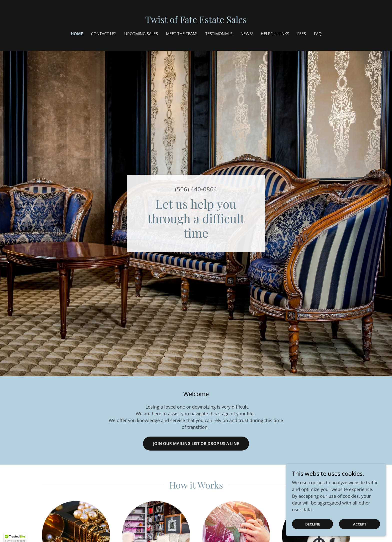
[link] (196, 21)
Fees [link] (302, 34)
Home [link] (77, 34)
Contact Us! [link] (104, 34)
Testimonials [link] (219, 34)
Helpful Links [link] (275, 34)
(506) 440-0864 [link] (196, 189)
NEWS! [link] (247, 34)
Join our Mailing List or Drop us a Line (196, 444)
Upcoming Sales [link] (141, 34)
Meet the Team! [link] (182, 34)
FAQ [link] (318, 34)
